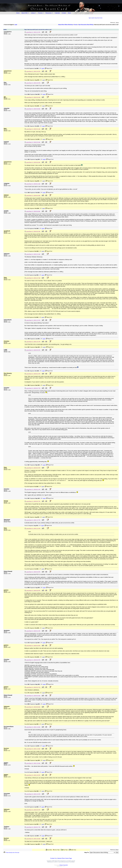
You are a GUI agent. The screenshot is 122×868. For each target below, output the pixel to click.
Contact (64, 13)
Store (69, 13)
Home (18, 13)
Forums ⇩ (41, 13)
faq (96, 18)
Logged (43, 69)
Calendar (57, 13)
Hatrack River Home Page (65, 858)
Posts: (26, 69)
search (93, 18)
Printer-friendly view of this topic (11, 853)
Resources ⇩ (49, 13)
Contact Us (53, 858)
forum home (100, 18)
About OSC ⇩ (25, 13)
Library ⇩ (34, 13)
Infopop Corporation (64, 865)
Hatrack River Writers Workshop (66, 25)
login (90, 18)
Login (16, 25)
